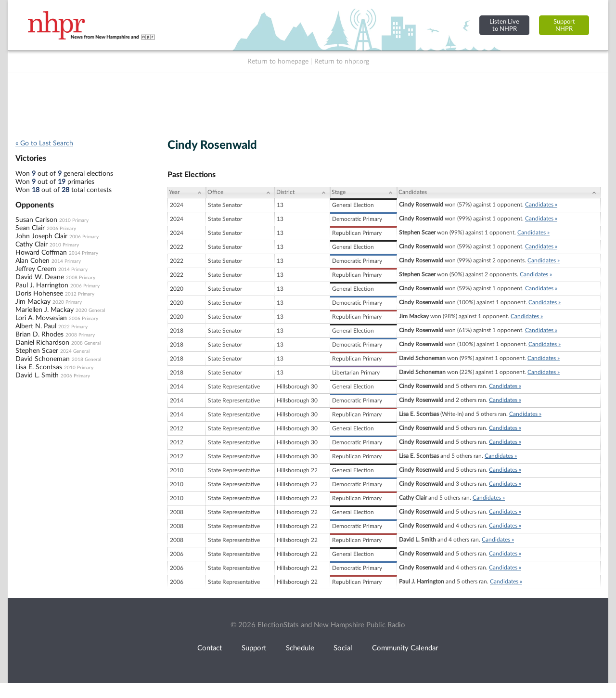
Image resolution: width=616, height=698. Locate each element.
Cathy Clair (32, 245)
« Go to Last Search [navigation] (44, 143)
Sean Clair (30, 228)
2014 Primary (83, 253)
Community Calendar (405, 648)
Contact (210, 648)
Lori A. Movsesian (41, 318)
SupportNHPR (564, 25)
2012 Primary (80, 294)
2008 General (86, 343)
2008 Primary (81, 278)
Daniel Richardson (42, 343)
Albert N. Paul (36, 326)
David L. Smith (37, 375)
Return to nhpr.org (342, 62)
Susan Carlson (36, 220)
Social (343, 648)
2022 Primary (73, 327)
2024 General (75, 351)
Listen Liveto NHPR (504, 25)
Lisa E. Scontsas (39, 367)
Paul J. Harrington (42, 285)
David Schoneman (43, 359)
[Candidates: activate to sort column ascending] (499, 193)
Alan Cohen (32, 261)
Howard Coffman (41, 253)
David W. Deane (40, 277)
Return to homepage (278, 62)
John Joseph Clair (41, 236)
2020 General (90, 310)
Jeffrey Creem (36, 269)
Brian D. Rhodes (39, 335)
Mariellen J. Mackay (45, 310)
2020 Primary (67, 302)
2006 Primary (61, 229)
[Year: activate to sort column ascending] (187, 193)
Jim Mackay (33, 302)
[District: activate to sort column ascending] (302, 193)
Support (254, 648)
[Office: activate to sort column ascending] (240, 193)
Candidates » (541, 205)
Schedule (300, 648)
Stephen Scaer (37, 351)
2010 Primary (74, 220)
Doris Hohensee (39, 294)
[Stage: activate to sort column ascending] (364, 193)
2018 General (86, 360)
